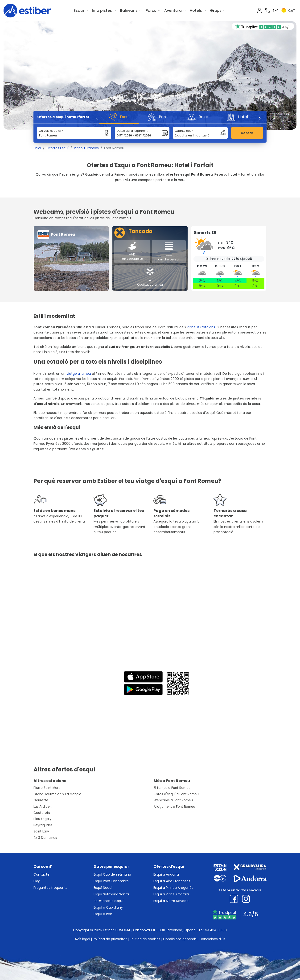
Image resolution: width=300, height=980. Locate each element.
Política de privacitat (110, 939)
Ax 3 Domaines (45, 838)
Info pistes (102, 10)
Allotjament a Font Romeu (174, 807)
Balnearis (129, 10)
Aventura (173, 10)
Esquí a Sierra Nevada (171, 901)
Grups (216, 10)
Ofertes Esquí (58, 148)
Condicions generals (180, 939)
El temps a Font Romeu (172, 788)
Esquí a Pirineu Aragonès (173, 888)
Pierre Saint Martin (48, 788)
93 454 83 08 (216, 930)
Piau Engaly (42, 819)
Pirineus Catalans (201, 327)
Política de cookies (145, 939)
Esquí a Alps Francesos (172, 881)
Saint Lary (41, 831)
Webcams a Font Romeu (173, 800)
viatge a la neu (79, 374)
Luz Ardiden (43, 807)
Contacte (41, 874)
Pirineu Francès (86, 148)
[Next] (259, 118)
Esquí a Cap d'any (108, 907)
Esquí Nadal (103, 888)
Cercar (247, 133)
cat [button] (288, 11)
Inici (38, 148)
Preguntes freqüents (50, 888)
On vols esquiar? (51, 131)
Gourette (41, 800)
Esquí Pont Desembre (111, 881)
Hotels (196, 10)
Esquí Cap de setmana (112, 874)
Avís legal (82, 939)
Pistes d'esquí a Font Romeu (176, 794)
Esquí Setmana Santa (111, 894)
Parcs (151, 10)
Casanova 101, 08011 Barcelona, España (164, 930)
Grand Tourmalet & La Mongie (57, 794)
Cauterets (42, 813)
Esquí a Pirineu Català (171, 894)
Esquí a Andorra (166, 874)
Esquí (79, 10)
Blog (37, 881)
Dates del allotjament (132, 131)
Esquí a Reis (103, 914)
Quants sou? (184, 131)
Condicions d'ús (212, 939)
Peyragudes (43, 825)
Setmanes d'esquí (108, 901)
